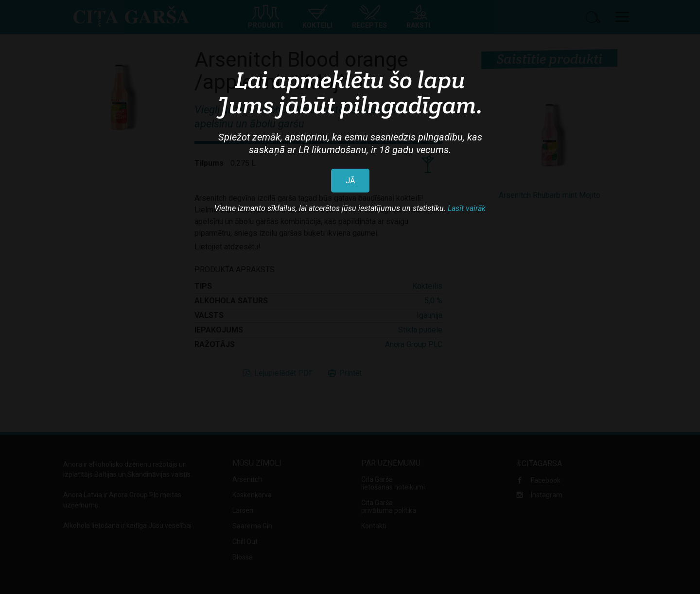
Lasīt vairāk (467, 208)
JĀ (350, 181)
